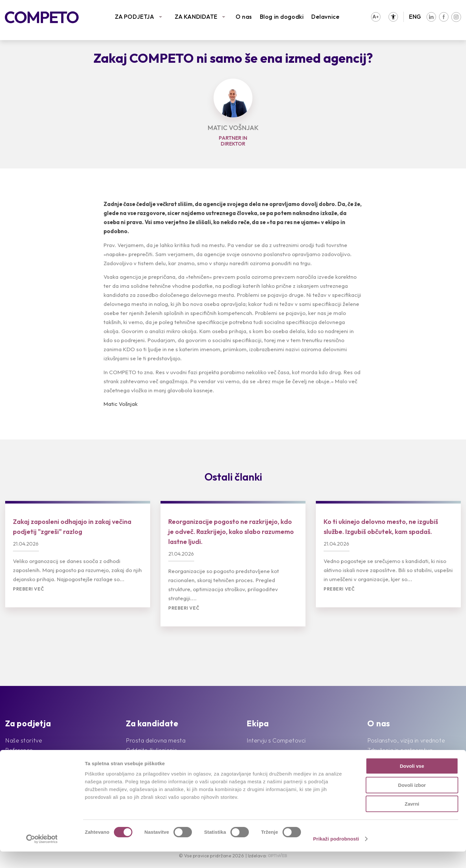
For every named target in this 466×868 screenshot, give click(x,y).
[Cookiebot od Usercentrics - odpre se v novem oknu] (42, 855)
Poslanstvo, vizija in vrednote (406, 740)
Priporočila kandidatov (156, 760)
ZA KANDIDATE (196, 17)
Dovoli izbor (412, 802)
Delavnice (325, 17)
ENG (415, 17)
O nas (244, 17)
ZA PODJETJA (134, 17)
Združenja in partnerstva (400, 750)
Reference (19, 750)
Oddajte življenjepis (151, 750)
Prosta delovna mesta (156, 740)
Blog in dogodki (282, 17)
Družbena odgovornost (399, 760)
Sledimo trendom (28, 760)
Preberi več (28, 589)
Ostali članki (233, 477)
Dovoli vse (412, 782)
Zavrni (412, 820)
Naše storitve (24, 740)
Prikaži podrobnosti (336, 855)
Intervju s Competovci (276, 740)
